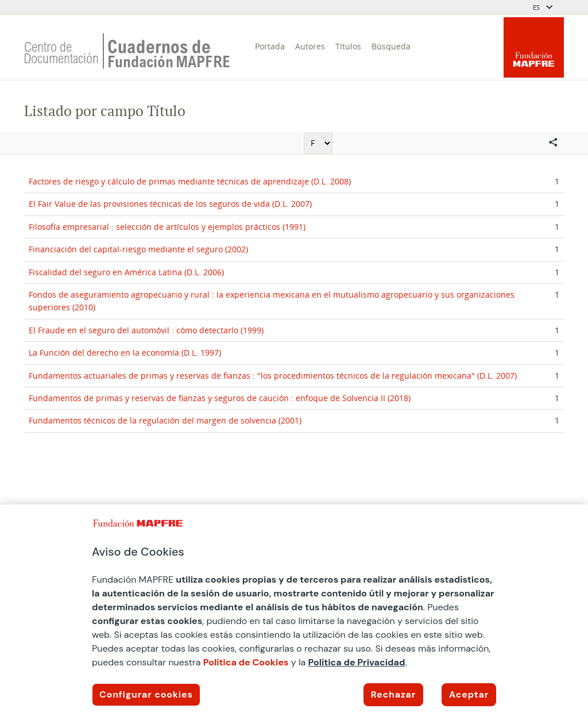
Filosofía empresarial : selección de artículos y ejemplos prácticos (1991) (167, 227)
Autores (310, 46)
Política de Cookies (246, 662)
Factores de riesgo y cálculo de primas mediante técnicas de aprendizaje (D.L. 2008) (190, 181)
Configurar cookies (146, 694)
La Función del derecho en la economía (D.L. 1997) (125, 353)
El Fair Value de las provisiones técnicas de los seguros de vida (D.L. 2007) (170, 204)
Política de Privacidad (357, 662)
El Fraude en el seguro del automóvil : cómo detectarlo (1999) (146, 330)
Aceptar (469, 694)
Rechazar (393, 694)
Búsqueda (391, 46)
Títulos (348, 46)
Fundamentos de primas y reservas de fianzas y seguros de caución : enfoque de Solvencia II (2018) (220, 398)
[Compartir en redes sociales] (553, 143)
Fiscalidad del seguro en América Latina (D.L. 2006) (126, 272)
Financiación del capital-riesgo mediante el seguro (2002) (138, 249)
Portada (270, 46)
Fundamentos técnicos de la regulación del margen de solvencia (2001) (165, 420)
